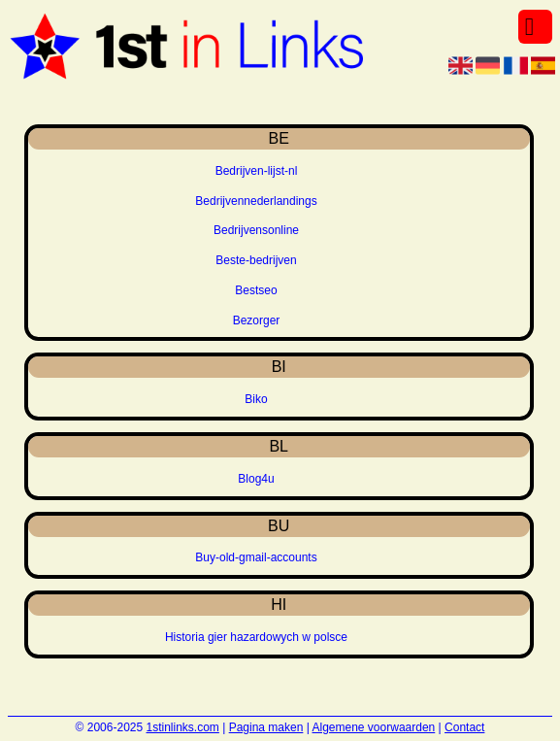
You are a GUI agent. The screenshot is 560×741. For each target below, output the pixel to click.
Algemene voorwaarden (374, 727)
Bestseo (256, 290)
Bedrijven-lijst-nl (257, 171)
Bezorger (257, 320)
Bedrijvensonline (256, 230)
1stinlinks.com (183, 727)
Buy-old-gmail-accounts (256, 557)
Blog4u (256, 479)
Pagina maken (266, 727)
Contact (464, 727)
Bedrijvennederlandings (256, 201)
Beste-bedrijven (256, 260)
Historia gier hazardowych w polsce (256, 637)
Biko (256, 399)
